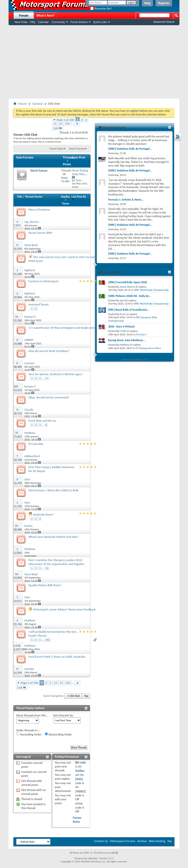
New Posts (21, 22)
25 (16, 526)
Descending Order (58, 734)
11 (55, 123)
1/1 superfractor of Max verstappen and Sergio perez (62, 328)
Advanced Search (164, 22)
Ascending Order (29, 734)
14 (16, 317)
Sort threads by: (63, 715)
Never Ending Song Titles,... (80, 172)
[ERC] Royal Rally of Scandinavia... (129, 310)
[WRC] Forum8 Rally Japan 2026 (128, 282)
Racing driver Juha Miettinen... (127, 340)
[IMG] (79, 779)
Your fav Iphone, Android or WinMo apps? (55, 374)
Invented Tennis (39, 304)
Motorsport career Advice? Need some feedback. (65, 609)
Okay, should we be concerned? (49, 397)
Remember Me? (101, 9)
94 (16, 574)
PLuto (123, 314)
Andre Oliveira (127, 287)
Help (147, 3)
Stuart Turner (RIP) (40, 233)
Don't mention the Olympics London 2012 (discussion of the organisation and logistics (56, 562)
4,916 (17, 646)
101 (68, 123)
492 (48, 640)
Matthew (124, 345)
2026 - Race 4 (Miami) (121, 327)
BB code (80, 762)
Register (164, 3)
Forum (24, 16)
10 (47, 568)
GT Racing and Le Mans (148, 348)
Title (20, 197)
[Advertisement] (94, 62)
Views (66, 203)
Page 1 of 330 (65, 120)
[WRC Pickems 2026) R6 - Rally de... (130, 296)
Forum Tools (57, 149)
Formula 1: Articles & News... (126, 200)
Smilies (80, 771)
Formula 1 (141, 334)
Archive (142, 841)
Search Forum (77, 149)
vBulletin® (93, 858)
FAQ (33, 22)
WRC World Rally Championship (152, 290)
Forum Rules (77, 820)
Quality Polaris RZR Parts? (45, 585)
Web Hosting (157, 841)
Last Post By (79, 197)
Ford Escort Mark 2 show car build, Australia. (57, 657)
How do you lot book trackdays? (49, 351)
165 (16, 386)
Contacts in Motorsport (43, 281)
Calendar (43, 22)
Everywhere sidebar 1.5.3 (135, 360)
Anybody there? (43, 514)
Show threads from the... (32, 715)
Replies (66, 197)
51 (61, 123)
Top (86, 696)
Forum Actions (79, 22)
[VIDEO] (80, 791)
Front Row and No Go (42, 421)
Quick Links (100, 22)
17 (47, 378)
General (37, 104)
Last (58, 128)
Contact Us (101, 841)
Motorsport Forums (123, 841)
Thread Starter (34, 197)
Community (58, 22)
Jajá (122, 300)
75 (16, 433)
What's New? (46, 16)
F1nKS (123, 331)
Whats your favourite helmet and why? (53, 537)
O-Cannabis (36, 444)
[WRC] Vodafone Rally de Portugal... (130, 149)
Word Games (39, 171)
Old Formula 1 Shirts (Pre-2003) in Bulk (53, 490)
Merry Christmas (39, 209)
